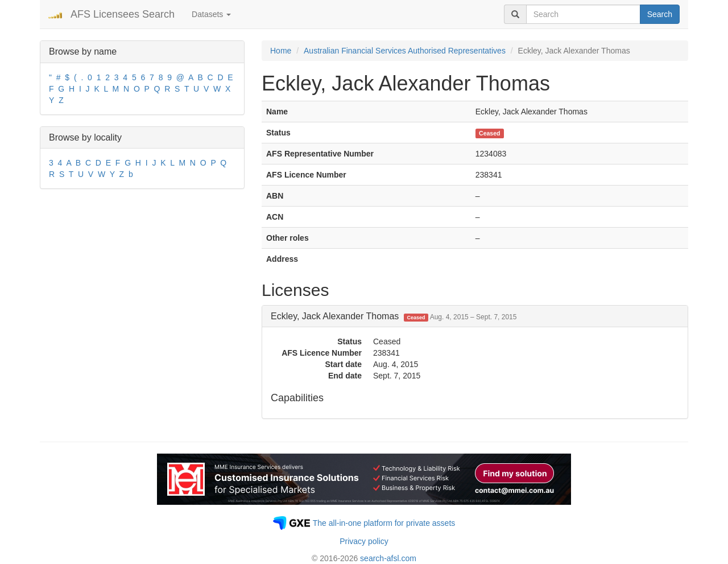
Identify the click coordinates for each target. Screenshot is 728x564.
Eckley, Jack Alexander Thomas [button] (394, 316)
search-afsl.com (388, 558)
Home (281, 51)
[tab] (475, 316)
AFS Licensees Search (123, 14)
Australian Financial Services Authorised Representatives (405, 51)
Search (660, 14)
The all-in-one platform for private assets (384, 523)
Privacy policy (364, 541)
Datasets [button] (211, 14)
